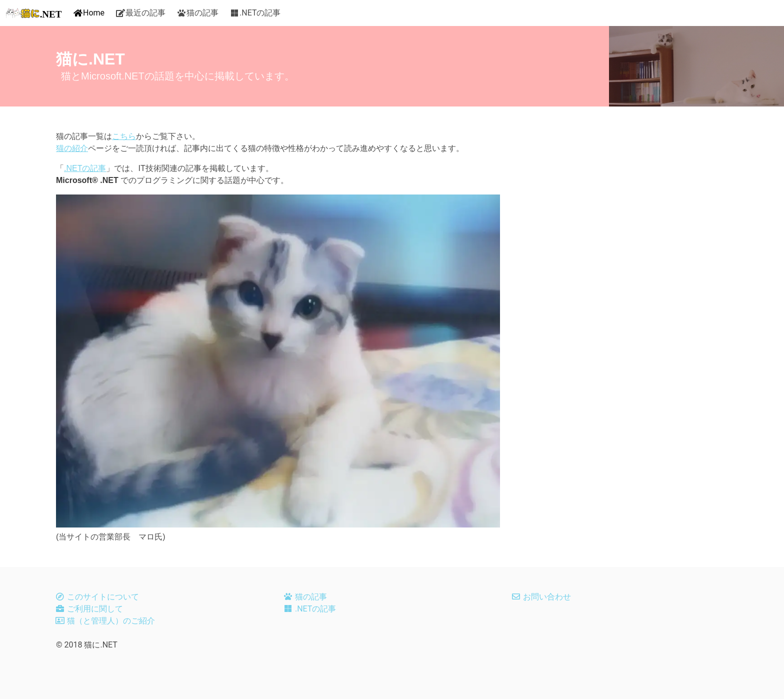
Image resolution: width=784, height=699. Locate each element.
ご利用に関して (95, 609)
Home (94, 13)
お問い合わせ (547, 597)
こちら (124, 136)
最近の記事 (145, 13)
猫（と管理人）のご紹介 (111, 621)
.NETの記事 (260, 13)
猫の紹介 (72, 148)
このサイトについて (103, 597)
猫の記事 (202, 13)
